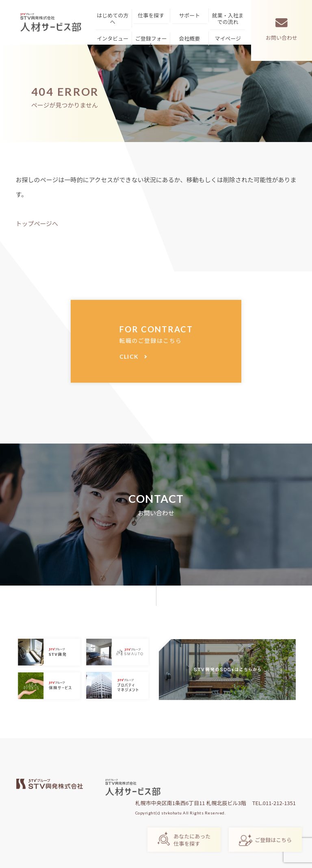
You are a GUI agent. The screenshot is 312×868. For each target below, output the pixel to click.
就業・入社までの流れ (228, 18)
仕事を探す (151, 15)
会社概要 (189, 38)
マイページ (228, 38)
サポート (189, 15)
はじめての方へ (113, 18)
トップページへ (37, 223)
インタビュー (113, 38)
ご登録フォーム (151, 42)
